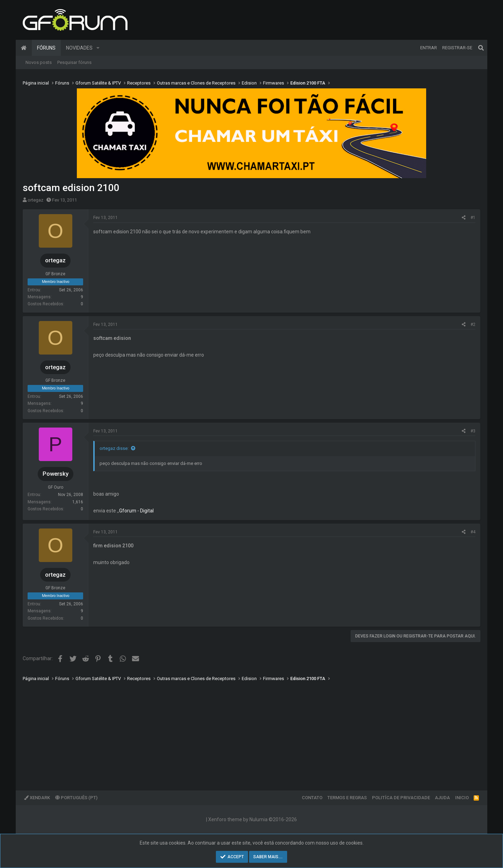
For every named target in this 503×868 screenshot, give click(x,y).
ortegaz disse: (114, 448)
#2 (473, 324)
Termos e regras (347, 798)
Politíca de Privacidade (401, 798)
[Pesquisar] (481, 48)
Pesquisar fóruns (74, 62)
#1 (473, 218)
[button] (98, 48)
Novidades (79, 48)
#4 (473, 532)
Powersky (56, 474)
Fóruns (46, 48)
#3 (473, 431)
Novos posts (39, 62)
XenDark (37, 798)
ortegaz (35, 200)
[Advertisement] (232, 731)
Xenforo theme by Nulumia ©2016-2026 (253, 819)
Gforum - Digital (136, 511)
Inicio (462, 798)
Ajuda (442, 798)
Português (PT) (76, 798)
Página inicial (24, 48)
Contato (312, 798)
